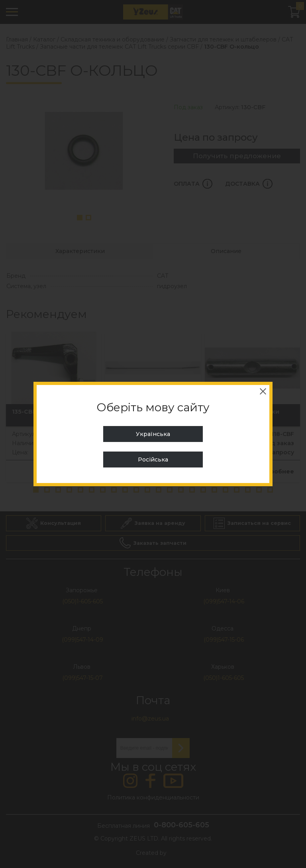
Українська (153, 434)
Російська (153, 460)
